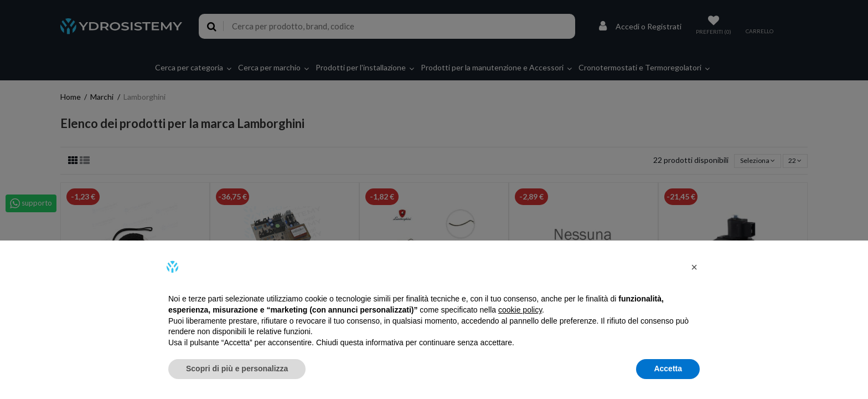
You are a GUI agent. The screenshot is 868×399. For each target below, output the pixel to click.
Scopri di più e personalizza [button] (237, 369)
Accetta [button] (668, 369)
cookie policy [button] (520, 310)
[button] (694, 267)
